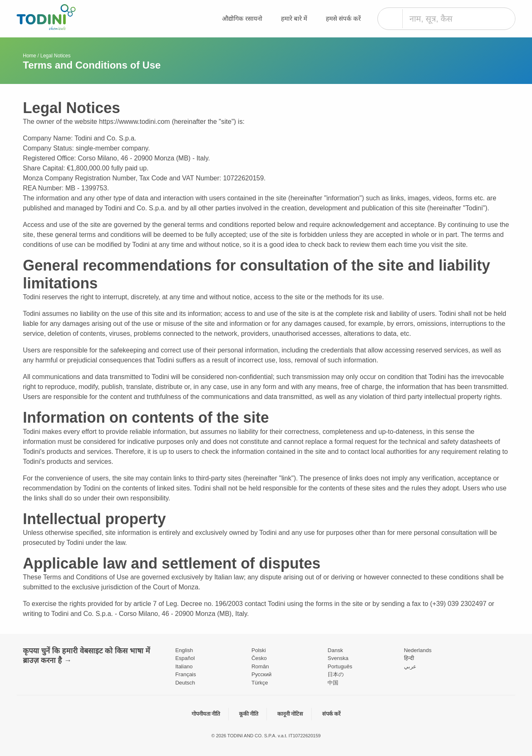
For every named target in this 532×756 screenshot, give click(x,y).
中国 (333, 683)
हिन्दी (409, 658)
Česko (259, 658)
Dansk (335, 650)
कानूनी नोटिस (290, 714)
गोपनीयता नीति (206, 714)
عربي (410, 666)
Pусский (261, 674)
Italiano (184, 666)
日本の (336, 674)
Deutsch (185, 683)
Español (185, 658)
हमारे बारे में (294, 18)
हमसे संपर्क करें (343, 18)
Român (260, 666)
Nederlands (418, 650)
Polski (259, 650)
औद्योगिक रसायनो (242, 18)
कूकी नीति (249, 714)
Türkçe (260, 683)
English (184, 650)
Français (186, 674)
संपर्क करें (331, 714)
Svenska (338, 658)
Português (340, 666)
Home (30, 56)
